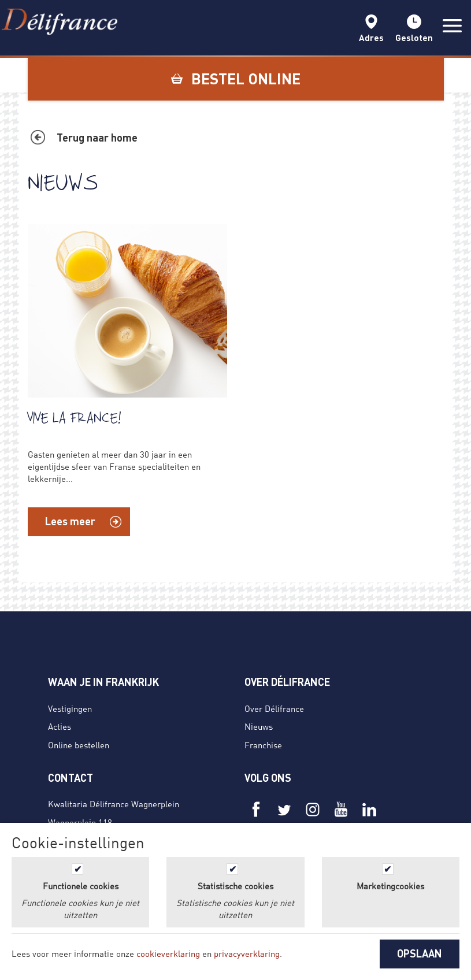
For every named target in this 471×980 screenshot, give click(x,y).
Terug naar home (97, 138)
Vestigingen (70, 708)
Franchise (263, 745)
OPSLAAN (420, 953)
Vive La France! (75, 417)
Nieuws (259, 726)
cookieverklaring (168, 953)
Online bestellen (79, 745)
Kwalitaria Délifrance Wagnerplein (114, 804)
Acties (60, 726)
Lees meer (70, 521)
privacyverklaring (247, 953)
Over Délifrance (274, 708)
